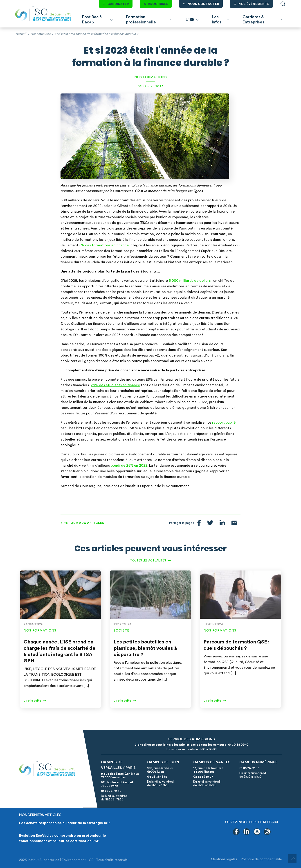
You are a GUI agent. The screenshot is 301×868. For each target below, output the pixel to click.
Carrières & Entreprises (253, 19)
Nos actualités (40, 34)
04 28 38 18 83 (157, 777)
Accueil (21, 34)
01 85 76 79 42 (111, 791)
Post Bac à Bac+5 (92, 19)
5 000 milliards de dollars (190, 281)
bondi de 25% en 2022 (129, 466)
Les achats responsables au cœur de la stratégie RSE (65, 823)
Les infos (217, 19)
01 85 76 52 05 (249, 768)
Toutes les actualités (148, 560)
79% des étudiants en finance (115, 385)
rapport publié (224, 423)
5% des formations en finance (104, 245)
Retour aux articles (84, 523)
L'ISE (190, 20)
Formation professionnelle (141, 19)
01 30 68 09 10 (238, 745)
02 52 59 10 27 (203, 777)
